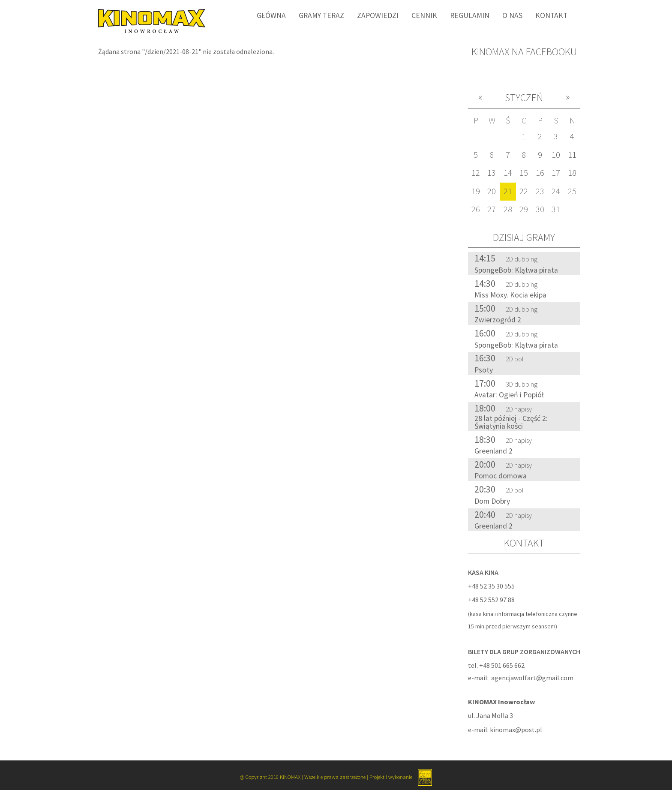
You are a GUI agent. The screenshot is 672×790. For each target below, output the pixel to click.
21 (508, 191)
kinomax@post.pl (516, 730)
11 (572, 155)
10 (556, 155)
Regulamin (470, 15)
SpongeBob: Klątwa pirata (516, 270)
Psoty (484, 370)
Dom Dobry (492, 501)
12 (476, 173)
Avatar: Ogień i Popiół (509, 395)
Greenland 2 (493, 451)
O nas (512, 15)
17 (556, 173)
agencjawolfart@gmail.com (532, 678)
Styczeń (524, 98)
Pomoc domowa (501, 476)
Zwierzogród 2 (498, 320)
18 (572, 173)
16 (540, 173)
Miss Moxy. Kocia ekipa (510, 295)
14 (508, 173)
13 (492, 173)
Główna (271, 15)
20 (492, 191)
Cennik (424, 15)
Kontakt (551, 15)
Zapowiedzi (378, 15)
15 (524, 173)
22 (524, 191)
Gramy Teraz (321, 15)
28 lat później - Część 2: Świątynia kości (511, 422)
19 (476, 191)
